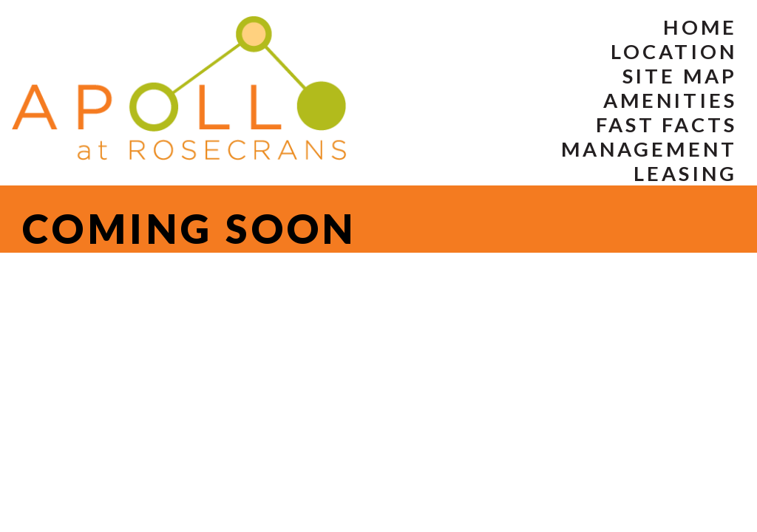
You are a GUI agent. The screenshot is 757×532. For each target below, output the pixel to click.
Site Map (680, 76)
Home (700, 27)
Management (649, 149)
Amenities (670, 100)
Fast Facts (666, 125)
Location (674, 51)
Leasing (685, 173)
